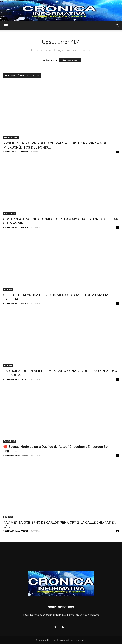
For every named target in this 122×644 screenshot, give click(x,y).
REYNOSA (8, 289)
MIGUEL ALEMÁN (11, 138)
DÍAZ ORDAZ (10, 214)
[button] (117, 26)
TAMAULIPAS (10, 441)
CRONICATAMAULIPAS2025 (16, 152)
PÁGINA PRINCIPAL (70, 60)
